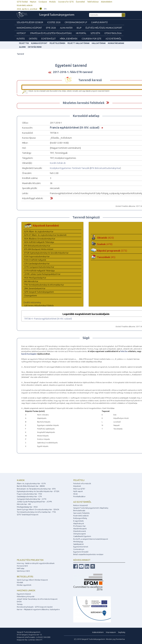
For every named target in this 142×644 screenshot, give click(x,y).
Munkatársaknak (116, 43)
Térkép (20, 604)
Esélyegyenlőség (80, 518)
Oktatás (33, 39)
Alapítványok (79, 523)
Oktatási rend (35, 47)
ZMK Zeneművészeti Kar (35, 288)
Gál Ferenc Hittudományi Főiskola (39, 305)
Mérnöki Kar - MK (24, 504)
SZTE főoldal (22, 2)
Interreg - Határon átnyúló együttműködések (36, 563)
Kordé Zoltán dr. (58, 163)
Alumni (22, 47)
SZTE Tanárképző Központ (28, 515)
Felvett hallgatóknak (79, 43)
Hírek (75, 494)
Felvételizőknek (57, 43)
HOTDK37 (21, 33)
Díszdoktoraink (80, 531)
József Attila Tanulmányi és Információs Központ (37, 599)
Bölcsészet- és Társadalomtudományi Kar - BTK (36, 489)
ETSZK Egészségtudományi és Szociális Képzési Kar (46, 253)
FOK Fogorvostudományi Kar (37, 256)
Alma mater (66, 28)
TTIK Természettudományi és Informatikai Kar (44, 285)
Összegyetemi (31, 295)
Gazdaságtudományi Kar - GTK (29, 496)
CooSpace (43, 2)
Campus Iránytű (99, 22)
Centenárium (79, 549)
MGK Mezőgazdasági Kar (35, 278)
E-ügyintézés (78, 521)
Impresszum (111, 632)
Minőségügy (78, 542)
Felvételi (79, 480)
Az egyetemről (82, 502)
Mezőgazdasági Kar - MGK (27, 507)
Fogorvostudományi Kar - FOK (29, 494)
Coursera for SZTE (66, 2)
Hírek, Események (69, 39)
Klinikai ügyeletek (24, 585)
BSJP (79, 28)
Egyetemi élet (49, 39)
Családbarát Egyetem (82, 536)
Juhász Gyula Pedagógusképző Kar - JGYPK (34, 502)
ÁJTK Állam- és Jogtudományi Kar (39, 232)
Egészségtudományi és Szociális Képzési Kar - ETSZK (38, 491)
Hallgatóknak (99, 43)
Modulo (52, 2)
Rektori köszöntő (80, 505)
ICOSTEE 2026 (54, 22)
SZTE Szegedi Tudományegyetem (39, 292)
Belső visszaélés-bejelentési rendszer (88, 554)
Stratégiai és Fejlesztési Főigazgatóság (51, 33)
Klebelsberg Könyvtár (26, 596)
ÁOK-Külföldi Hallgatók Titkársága (39, 242)
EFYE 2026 (51, 28)
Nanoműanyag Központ (29, 28)
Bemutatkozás (79, 510)
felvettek (24, 43)
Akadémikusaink (80, 529)
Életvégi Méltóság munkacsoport (104, 28)
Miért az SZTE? (79, 489)
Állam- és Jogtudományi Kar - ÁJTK (31, 483)
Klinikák (20, 582)
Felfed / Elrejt (108, 103)
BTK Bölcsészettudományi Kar (105, 168)
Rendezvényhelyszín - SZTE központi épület (35, 607)
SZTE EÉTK (95, 33)
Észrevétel (80, 2)
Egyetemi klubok (24, 594)
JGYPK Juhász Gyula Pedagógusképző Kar (42, 274)
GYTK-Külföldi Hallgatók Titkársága (39, 271)
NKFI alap (21, 568)
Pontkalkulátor (79, 496)
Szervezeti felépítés (81, 513)
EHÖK (19, 602)
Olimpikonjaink (79, 534)
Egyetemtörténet (81, 547)
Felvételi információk (82, 483)
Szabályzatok (78, 544)
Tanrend (20, 54)
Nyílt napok (78, 491)
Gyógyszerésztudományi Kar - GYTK (32, 499)
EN (45, 9)
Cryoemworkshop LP (76, 22)
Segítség (122, 632)
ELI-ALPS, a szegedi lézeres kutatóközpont (91, 539)
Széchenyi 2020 (23, 571)
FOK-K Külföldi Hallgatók (35, 260)
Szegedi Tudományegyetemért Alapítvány (91, 508)
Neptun (33, 2)
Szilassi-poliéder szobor (30, 22)
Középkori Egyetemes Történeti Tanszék (70, 168)
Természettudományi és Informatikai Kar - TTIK (36, 512)
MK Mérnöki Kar (31, 281)
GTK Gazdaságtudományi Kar (37, 263)
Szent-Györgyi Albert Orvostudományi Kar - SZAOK (38, 509)
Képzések (77, 486)
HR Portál (81, 33)
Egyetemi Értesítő (81, 552)
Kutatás (21, 39)
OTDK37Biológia (113, 33)
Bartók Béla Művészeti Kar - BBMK (31, 486)
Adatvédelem (107, 2)
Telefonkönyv (93, 2)
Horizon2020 (22, 566)
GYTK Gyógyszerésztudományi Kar (39, 267)
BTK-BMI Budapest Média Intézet (39, 249)
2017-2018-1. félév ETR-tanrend (73, 72)
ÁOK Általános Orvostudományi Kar (40, 239)
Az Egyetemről (113, 39)
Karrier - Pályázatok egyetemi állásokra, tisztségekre (38, 609)
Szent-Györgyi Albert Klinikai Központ (32, 580)
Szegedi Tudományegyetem (57, 15)
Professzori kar (79, 526)
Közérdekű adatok (25, 5)
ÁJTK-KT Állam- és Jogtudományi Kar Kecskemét (45, 235)
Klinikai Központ (39, 43)
